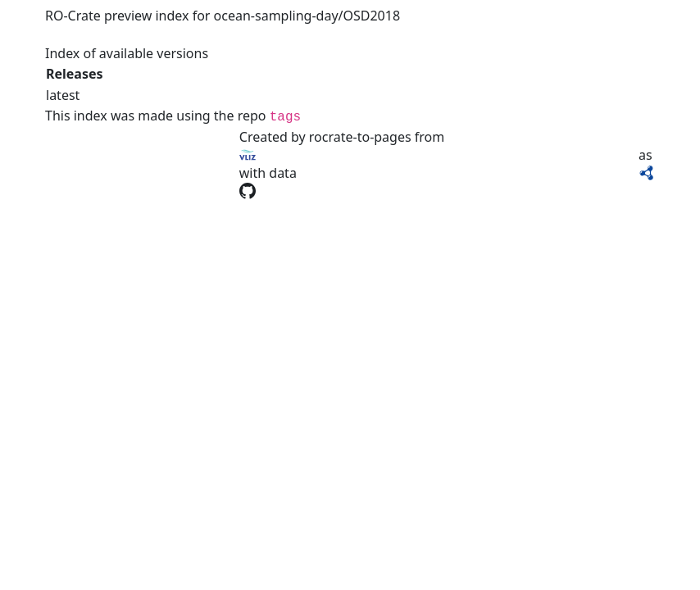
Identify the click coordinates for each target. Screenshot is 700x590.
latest (63, 95)
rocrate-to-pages (360, 137)
